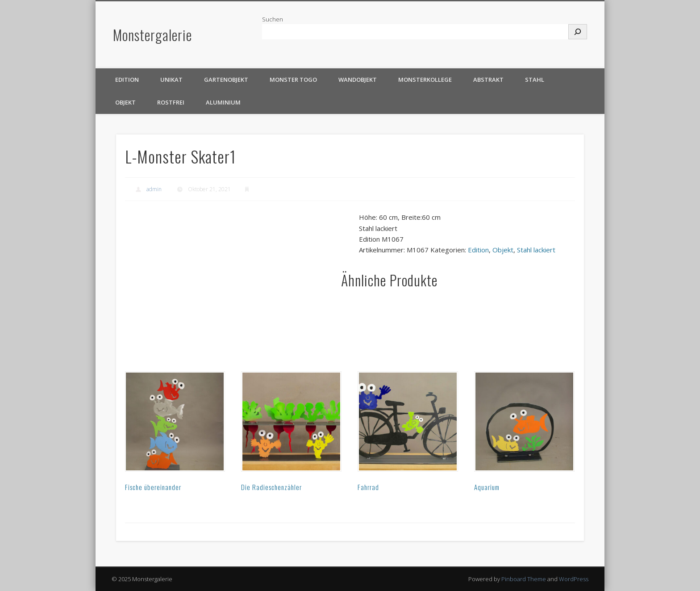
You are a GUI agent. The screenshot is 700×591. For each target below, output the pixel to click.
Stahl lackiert (536, 250)
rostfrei (171, 102)
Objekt (125, 102)
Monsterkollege (425, 80)
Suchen (273, 19)
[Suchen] (578, 32)
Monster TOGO (293, 80)
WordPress (574, 579)
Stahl (535, 80)
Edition (127, 80)
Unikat (171, 80)
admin (154, 189)
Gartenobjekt (226, 80)
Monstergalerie (152, 35)
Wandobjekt (358, 80)
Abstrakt (488, 80)
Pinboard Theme (524, 579)
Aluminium (223, 102)
